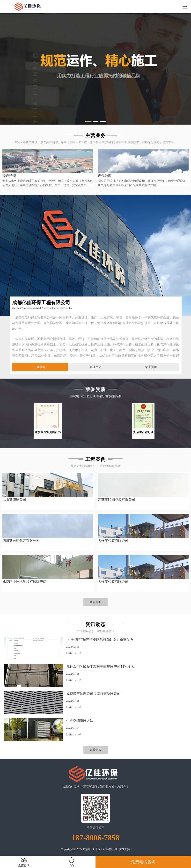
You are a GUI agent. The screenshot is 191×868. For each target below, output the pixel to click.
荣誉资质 (151, 367)
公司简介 (40, 367)
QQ (72, 862)
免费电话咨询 (143, 862)
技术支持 (124, 849)
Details (71, 653)
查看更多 (95, 602)
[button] (88, 121)
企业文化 (95, 367)
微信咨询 (24, 862)
